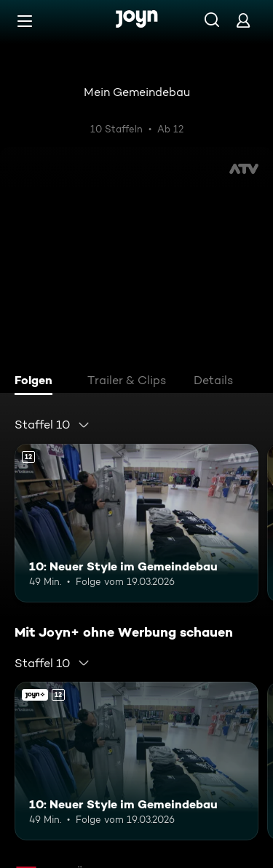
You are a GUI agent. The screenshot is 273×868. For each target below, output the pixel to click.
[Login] (243, 20)
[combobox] (52, 425)
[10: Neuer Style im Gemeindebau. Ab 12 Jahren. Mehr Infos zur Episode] (136, 523)
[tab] (37, 382)
